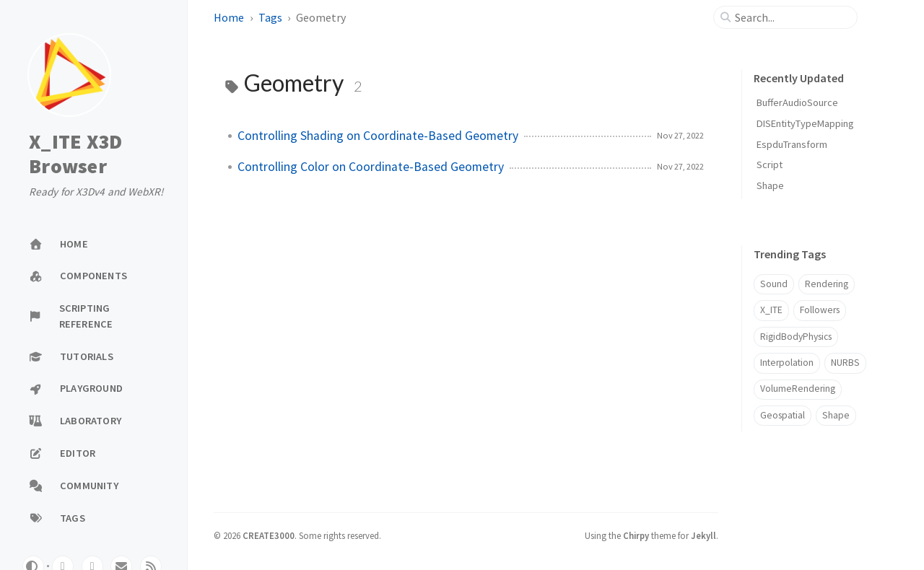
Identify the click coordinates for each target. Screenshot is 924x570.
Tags (270, 17)
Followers (820, 310)
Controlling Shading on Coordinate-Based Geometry (378, 136)
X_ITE (771, 310)
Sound (774, 284)
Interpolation (787, 363)
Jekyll (703, 535)
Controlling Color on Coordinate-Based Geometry (371, 167)
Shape (770, 185)
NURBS (845, 363)
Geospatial (783, 415)
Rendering (827, 284)
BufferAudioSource (797, 102)
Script (770, 165)
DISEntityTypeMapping (805, 123)
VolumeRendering (798, 389)
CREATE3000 (269, 535)
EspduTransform (792, 144)
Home (229, 17)
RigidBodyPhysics (796, 337)
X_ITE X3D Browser (75, 154)
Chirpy (636, 535)
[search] (791, 17)
